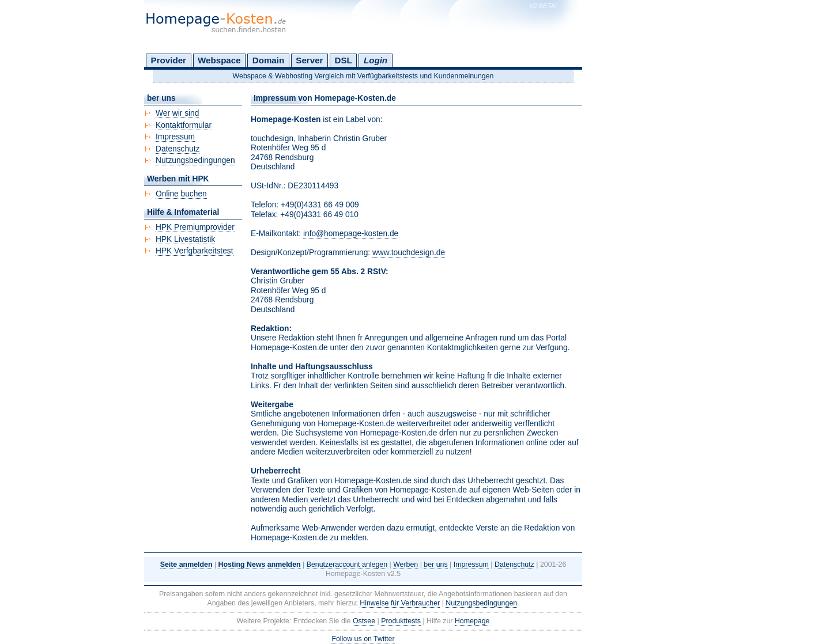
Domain (268, 60)
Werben (405, 565)
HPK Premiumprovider (195, 227)
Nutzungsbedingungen (195, 160)
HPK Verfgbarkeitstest (195, 251)
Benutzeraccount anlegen (347, 565)
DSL (344, 60)
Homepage (472, 621)
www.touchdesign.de (409, 253)
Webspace (219, 60)
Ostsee (364, 621)
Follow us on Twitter (363, 639)
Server (309, 60)
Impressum (175, 137)
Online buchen (181, 194)
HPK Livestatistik (185, 239)
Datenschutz (178, 149)
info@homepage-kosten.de (351, 234)
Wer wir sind (177, 113)
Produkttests (401, 621)
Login (376, 60)
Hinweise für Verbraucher (400, 603)
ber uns (435, 565)
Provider (169, 60)
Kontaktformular (184, 125)
